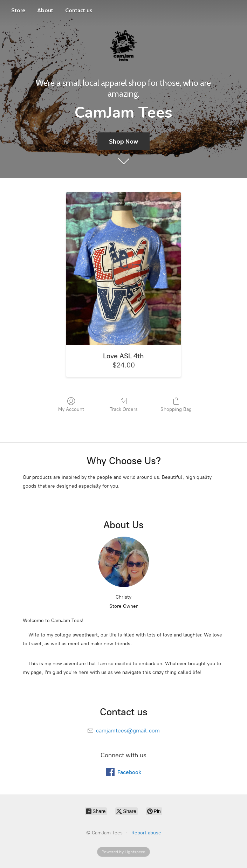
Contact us (79, 10)
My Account (71, 405)
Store (18, 10)
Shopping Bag (176, 405)
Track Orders (124, 405)
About (45, 10)
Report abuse (146, 833)
